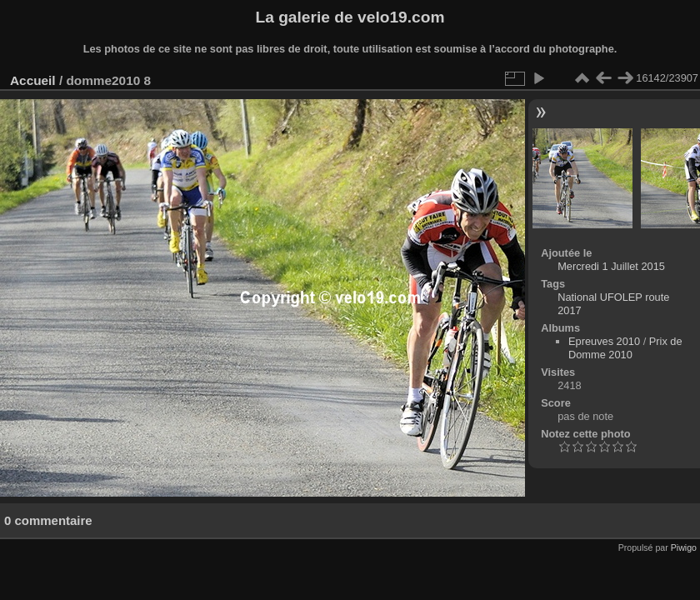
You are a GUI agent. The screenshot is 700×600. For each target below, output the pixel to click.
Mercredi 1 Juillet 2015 (611, 266)
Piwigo (684, 547)
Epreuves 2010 (604, 341)
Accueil (33, 80)
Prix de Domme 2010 (625, 348)
